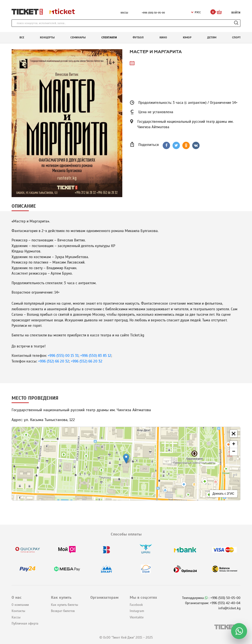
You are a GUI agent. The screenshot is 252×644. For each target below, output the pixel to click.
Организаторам (104, 598)
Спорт (236, 37)
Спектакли (109, 37)
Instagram (137, 611)
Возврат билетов (63, 611)
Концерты (47, 37)
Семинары (78, 37)
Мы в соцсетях (143, 598)
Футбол (138, 37)
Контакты (18, 611)
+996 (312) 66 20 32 (54, 361)
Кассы (124, 13)
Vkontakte (137, 617)
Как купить (61, 598)
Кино (163, 37)
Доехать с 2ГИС (224, 494)
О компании (20, 605)
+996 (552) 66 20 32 (87, 361)
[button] (126, 459)
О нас (17, 598)
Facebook (136, 605)
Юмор (187, 37)
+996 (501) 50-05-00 (153, 13)
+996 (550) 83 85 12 (96, 356)
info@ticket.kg (229, 608)
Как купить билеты (64, 605)
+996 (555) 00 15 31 (63, 356)
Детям (212, 37)
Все (22, 37)
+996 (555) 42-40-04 (225, 603)
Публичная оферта (25, 624)
